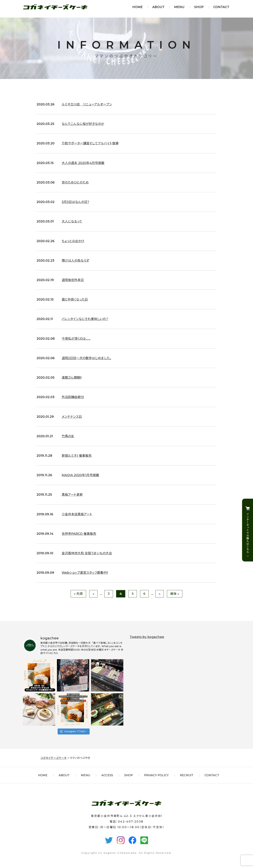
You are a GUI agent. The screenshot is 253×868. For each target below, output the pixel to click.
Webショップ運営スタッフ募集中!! (85, 573)
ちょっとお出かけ (73, 241)
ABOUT (158, 7)
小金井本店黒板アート (77, 514)
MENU (179, 7)
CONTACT (221, 7)
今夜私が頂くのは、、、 (76, 339)
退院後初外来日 (73, 280)
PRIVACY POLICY (156, 775)
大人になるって (72, 221)
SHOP (199, 7)
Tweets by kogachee (147, 637)
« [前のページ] (93, 594)
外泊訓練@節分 (73, 397)
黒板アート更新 (72, 495)
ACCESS (107, 775)
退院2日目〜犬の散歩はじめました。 (86, 358)
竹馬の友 (68, 436)
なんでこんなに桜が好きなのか (83, 124)
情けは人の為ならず (75, 261)
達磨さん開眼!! (72, 378)
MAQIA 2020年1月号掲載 (80, 475)
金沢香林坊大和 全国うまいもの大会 (87, 553)
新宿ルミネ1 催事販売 (77, 456)
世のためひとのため (75, 182)
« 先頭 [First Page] (78, 594)
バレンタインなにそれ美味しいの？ (85, 319)
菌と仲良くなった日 (75, 300)
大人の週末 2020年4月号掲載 (83, 163)
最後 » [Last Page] (175, 594)
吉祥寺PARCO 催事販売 (79, 534)
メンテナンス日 (72, 417)
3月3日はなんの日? (75, 202)
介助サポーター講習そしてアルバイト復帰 (90, 143)
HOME (137, 7)
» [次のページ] (160, 594)
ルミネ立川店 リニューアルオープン (87, 104)
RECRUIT (187, 775)
